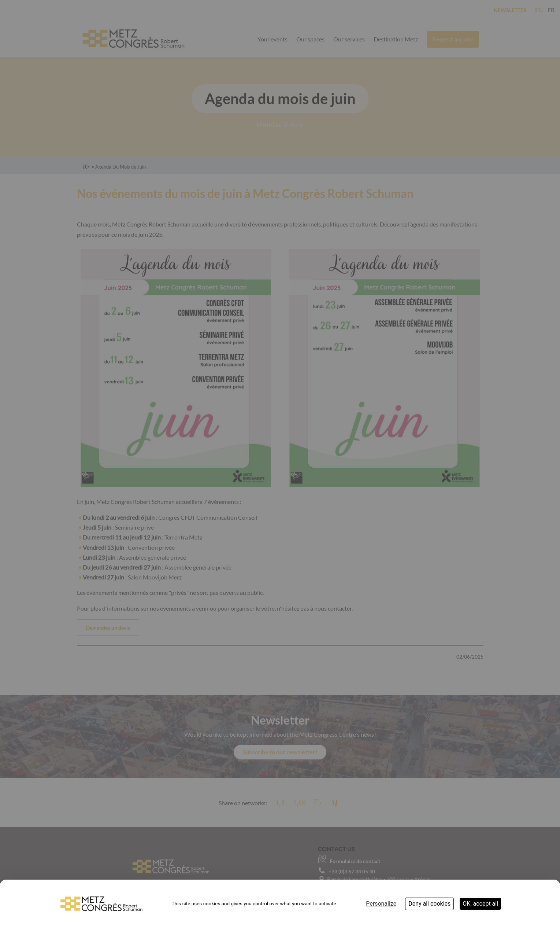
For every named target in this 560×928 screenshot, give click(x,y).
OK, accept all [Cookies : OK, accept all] (480, 904)
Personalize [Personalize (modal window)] (381, 904)
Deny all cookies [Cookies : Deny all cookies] (429, 904)
